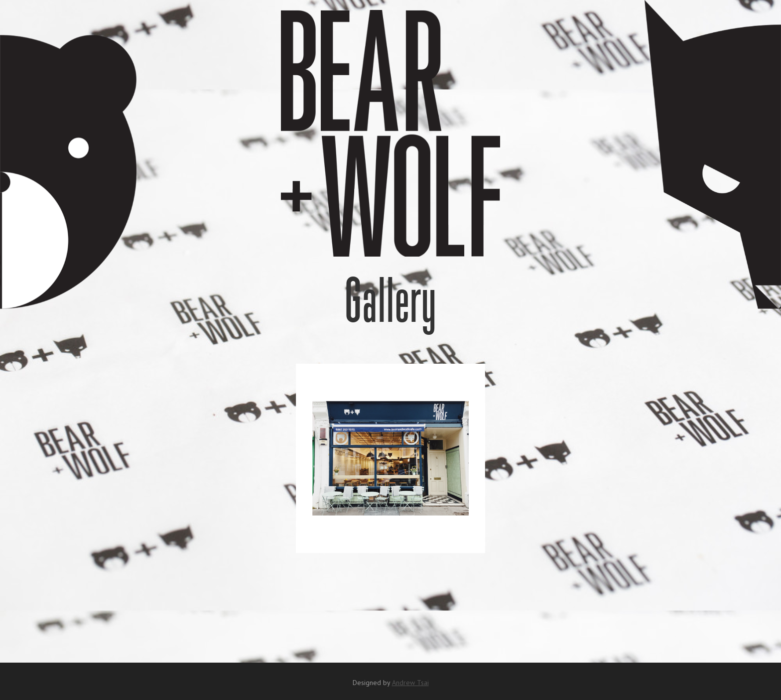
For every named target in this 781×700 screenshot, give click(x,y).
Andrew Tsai (410, 683)
